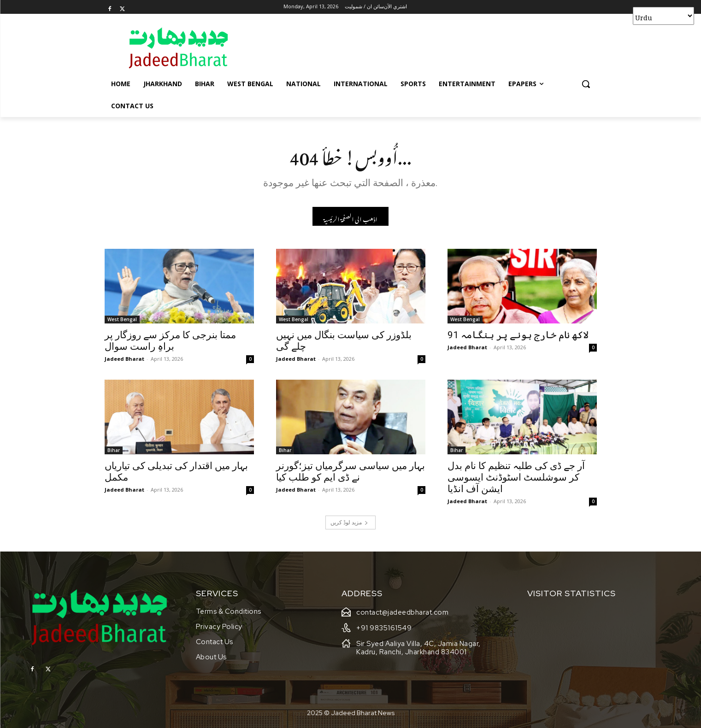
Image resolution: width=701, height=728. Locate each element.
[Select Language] (663, 16)
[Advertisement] (420, 47)
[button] (586, 84)
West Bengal (122, 321)
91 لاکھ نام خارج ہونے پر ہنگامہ (518, 336)
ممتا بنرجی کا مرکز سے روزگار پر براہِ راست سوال (170, 342)
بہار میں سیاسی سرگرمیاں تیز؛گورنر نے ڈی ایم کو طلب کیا (350, 473)
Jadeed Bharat (124, 360)
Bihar (114, 452)
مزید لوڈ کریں (349, 523)
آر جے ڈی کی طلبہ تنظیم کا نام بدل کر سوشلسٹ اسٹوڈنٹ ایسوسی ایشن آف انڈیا (516, 479)
